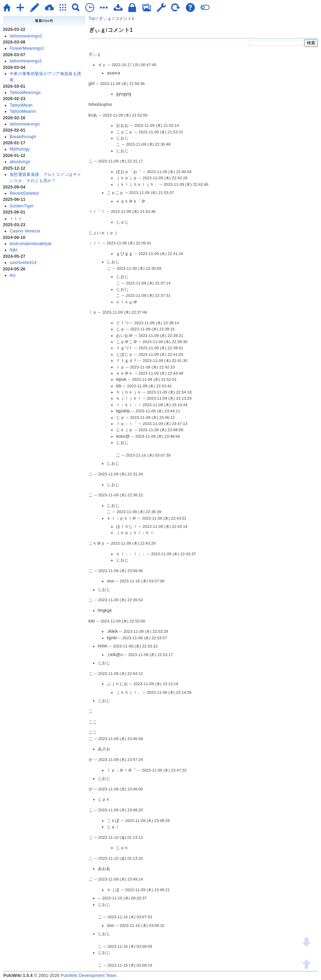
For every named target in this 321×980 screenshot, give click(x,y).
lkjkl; (14, 250)
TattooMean (21, 105)
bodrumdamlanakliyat (30, 244)
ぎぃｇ (105, 19)
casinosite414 (23, 263)
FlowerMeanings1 (27, 48)
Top (92, 19)
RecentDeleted (24, 193)
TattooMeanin (23, 111)
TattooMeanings (25, 93)
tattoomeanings (25, 124)
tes (12, 275)
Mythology (20, 149)
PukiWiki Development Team (88, 976)
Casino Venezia (25, 231)
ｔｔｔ (16, 219)
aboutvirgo (20, 162)
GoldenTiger (22, 206)
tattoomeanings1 (26, 61)
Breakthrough (23, 137)
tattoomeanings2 (26, 36)
